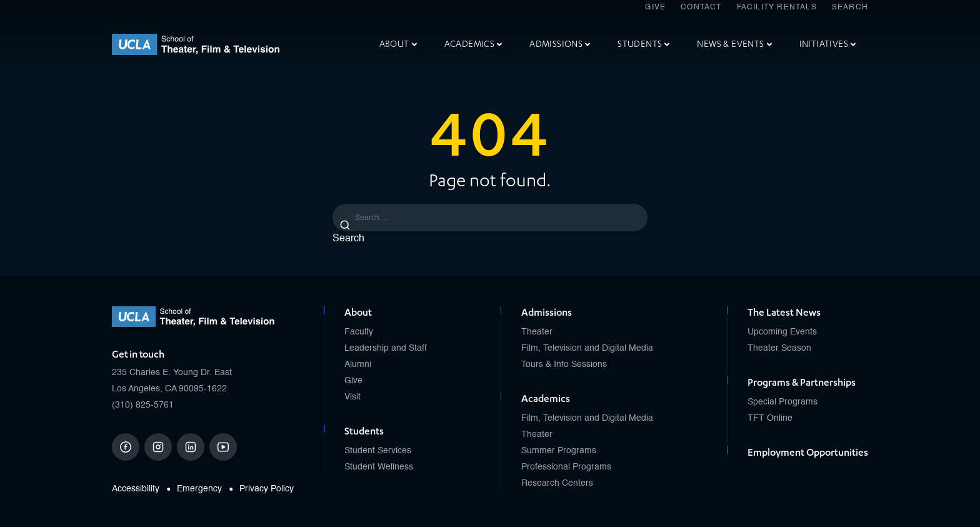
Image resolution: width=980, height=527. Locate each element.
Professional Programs (566, 467)
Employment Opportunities (808, 453)
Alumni (358, 364)
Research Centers (557, 483)
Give (655, 8)
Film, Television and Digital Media (587, 348)
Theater (537, 332)
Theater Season (779, 348)
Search (850, 8)
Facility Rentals (777, 8)
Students (643, 44)
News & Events (734, 44)
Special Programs (782, 402)
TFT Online (770, 418)
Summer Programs (559, 451)
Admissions (560, 44)
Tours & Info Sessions (564, 364)
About (398, 44)
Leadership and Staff (386, 348)
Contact (701, 8)
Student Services (378, 451)
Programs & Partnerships (802, 383)
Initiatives (827, 44)
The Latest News (784, 313)
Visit (352, 397)
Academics (473, 44)
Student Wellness (379, 467)
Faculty (359, 332)
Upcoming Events (782, 332)
